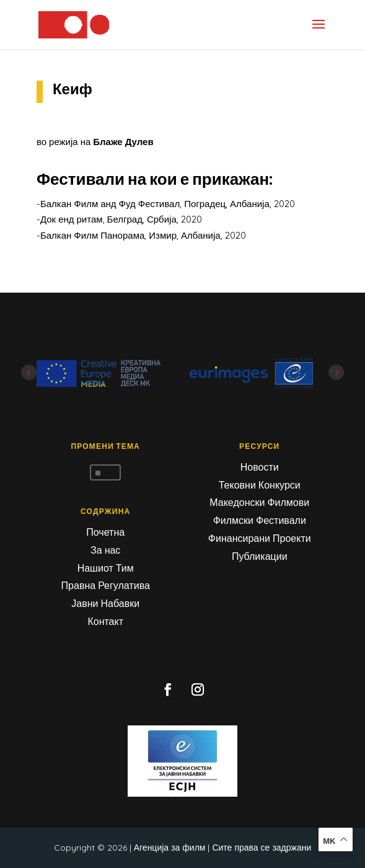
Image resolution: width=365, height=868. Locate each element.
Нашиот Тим (106, 568)
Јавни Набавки (105, 603)
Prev (29, 372)
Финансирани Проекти (260, 538)
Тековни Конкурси (260, 485)
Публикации (260, 556)
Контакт (105, 621)
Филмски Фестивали (260, 520)
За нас (105, 550)
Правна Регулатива (106, 585)
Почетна (105, 532)
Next (336, 372)
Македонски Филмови (259, 502)
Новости (260, 467)
